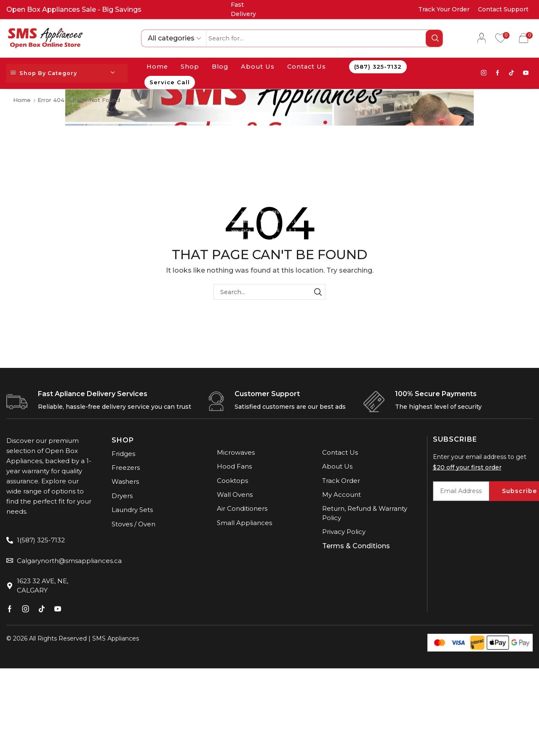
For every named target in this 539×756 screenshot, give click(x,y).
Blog (220, 67)
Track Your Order (444, 9)
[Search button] (434, 38)
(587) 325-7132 (378, 67)
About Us (258, 67)
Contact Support (503, 9)
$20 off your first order (467, 467)
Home (157, 67)
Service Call (170, 82)
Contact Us (307, 67)
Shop (190, 67)
